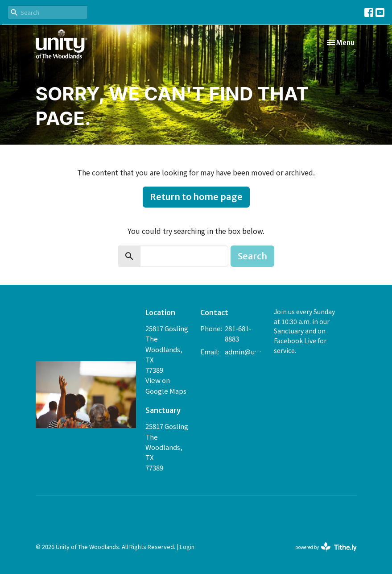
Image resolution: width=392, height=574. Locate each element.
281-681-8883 (238, 333)
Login (187, 547)
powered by (326, 547)
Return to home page (196, 197)
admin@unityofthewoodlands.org (245, 351)
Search (252, 256)
